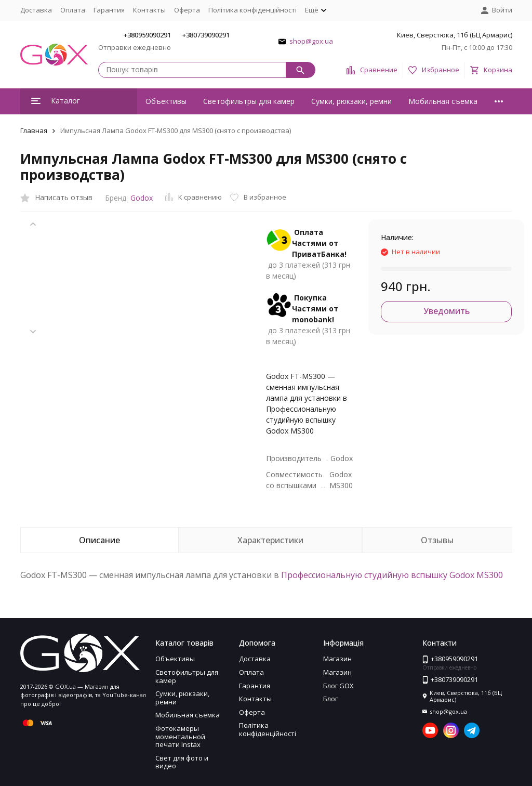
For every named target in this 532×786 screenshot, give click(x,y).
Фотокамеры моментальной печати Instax (180, 736)
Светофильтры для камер (249, 101)
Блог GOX (338, 686)
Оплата (73, 10)
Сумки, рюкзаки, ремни (351, 101)
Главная (34, 130)
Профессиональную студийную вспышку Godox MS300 (392, 575)
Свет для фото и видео (182, 762)
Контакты (149, 10)
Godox (142, 198)
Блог (330, 699)
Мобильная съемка (443, 101)
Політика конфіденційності (252, 10)
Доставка (36, 10)
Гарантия (109, 10)
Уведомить (447, 311)
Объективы (166, 101)
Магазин (337, 659)
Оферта (187, 10)
